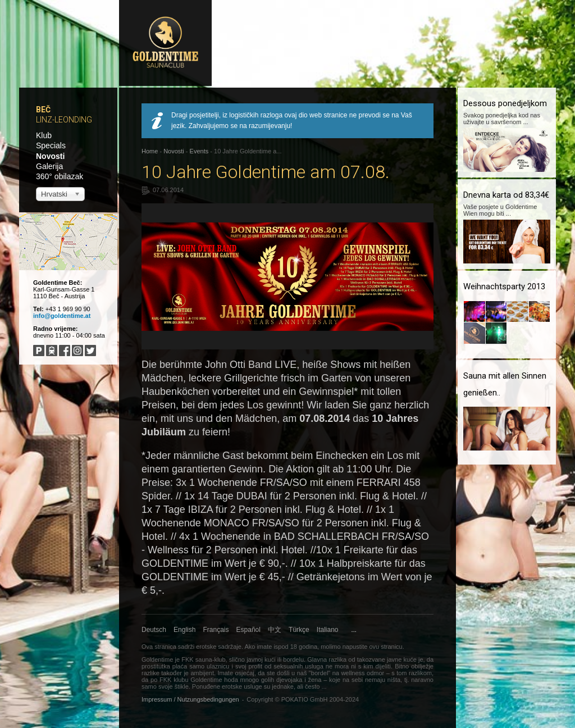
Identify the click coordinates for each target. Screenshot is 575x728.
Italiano (328, 630)
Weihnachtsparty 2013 (504, 286)
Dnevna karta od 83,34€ (506, 195)
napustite (355, 647)
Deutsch (154, 630)
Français (216, 630)
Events (199, 151)
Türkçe (299, 630)
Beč (43, 110)
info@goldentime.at (62, 316)
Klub (44, 135)
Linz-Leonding (64, 120)
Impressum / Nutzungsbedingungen (190, 699)
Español (248, 630)
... (354, 630)
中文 (275, 630)
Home (150, 151)
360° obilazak (60, 176)
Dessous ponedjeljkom (505, 103)
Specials (51, 145)
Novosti (50, 156)
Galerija (49, 166)
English (184, 630)
